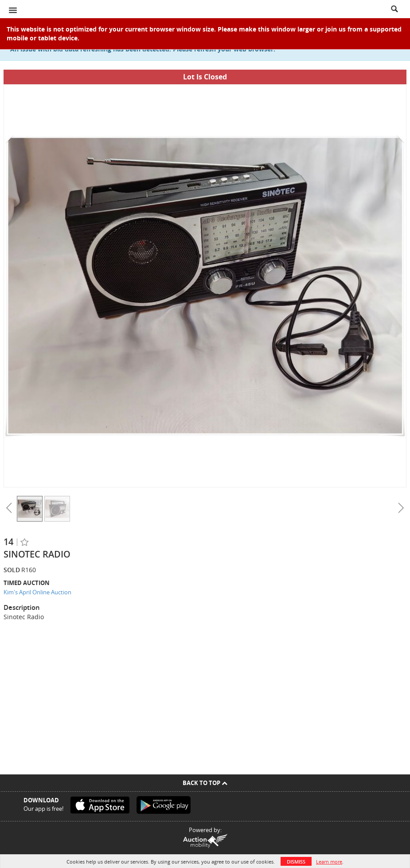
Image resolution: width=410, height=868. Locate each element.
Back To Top (205, 783)
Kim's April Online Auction (37, 592)
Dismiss (296, 862)
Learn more (329, 862)
